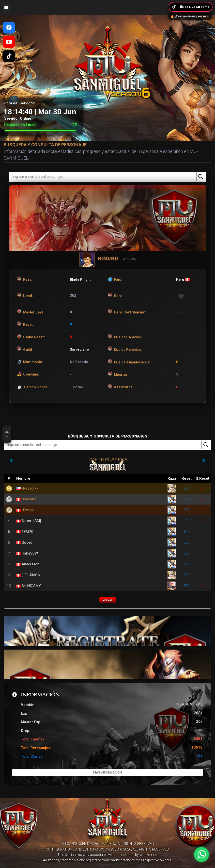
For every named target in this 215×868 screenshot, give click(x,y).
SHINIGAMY (31, 586)
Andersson (31, 564)
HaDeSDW (30, 553)
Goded (27, 542)
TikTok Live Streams (190, 7)
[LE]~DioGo (31, 575)
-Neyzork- (30, 488)
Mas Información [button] (107, 772)
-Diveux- (28, 510)
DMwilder (29, 499)
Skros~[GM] (31, 521)
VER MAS (108, 600)
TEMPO (28, 532)
